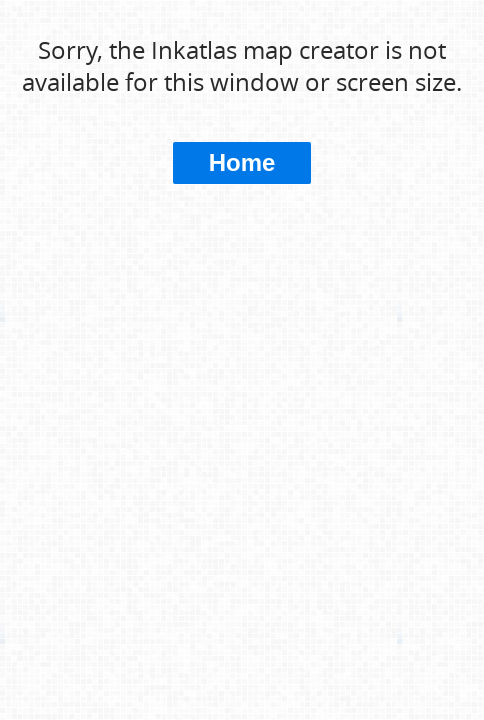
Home (242, 162)
